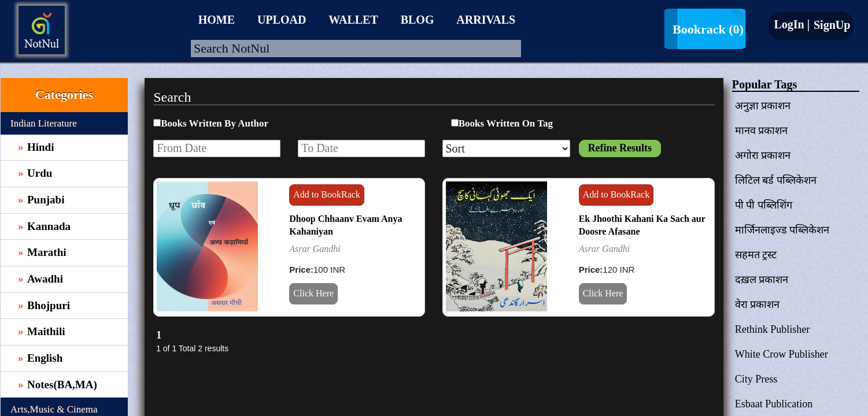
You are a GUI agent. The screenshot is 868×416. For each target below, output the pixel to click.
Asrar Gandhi (315, 249)
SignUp (830, 25)
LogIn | (792, 24)
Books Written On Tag (506, 123)
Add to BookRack (327, 194)
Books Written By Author (215, 123)
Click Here (313, 293)
